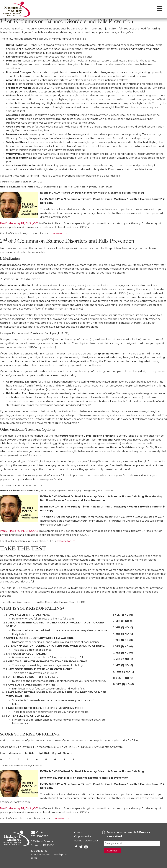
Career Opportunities (83, 835)
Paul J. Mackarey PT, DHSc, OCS (20, 223)
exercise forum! (58, 234)
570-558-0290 (40, 836)
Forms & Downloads (86, 841)
